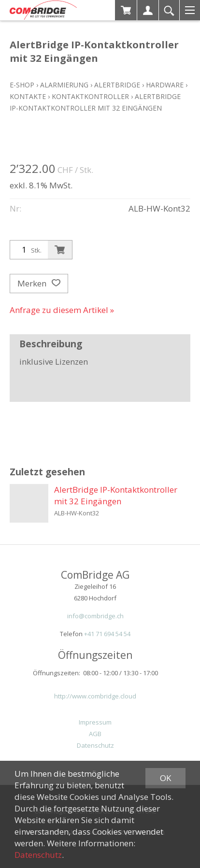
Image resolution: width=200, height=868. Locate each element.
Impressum (95, 722)
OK (165, 778)
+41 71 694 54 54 (107, 634)
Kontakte (28, 96)
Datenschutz (95, 745)
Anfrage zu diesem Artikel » (62, 310)
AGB (95, 734)
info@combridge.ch (95, 616)
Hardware (165, 85)
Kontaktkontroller (90, 96)
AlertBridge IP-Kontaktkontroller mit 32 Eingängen (116, 495)
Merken (39, 284)
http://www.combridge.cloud (95, 696)
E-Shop (22, 85)
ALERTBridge (117, 85)
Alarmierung (64, 85)
